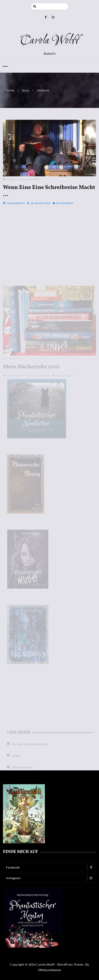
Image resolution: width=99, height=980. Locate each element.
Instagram (50, 878)
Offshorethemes (50, 970)
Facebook (50, 867)
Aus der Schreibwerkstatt (23, 179)
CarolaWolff (16, 203)
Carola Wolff (50, 41)
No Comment (65, 203)
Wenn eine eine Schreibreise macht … (49, 191)
